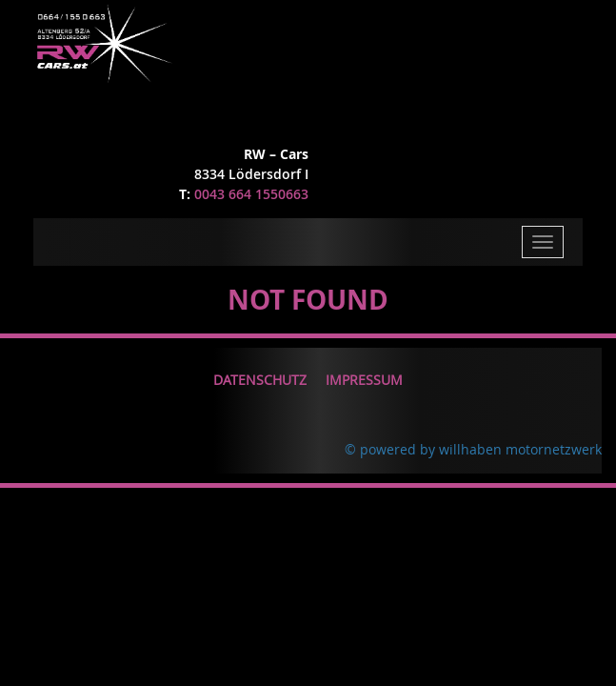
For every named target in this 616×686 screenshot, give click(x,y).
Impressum (364, 380)
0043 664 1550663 (251, 194)
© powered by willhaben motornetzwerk (473, 449)
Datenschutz (260, 380)
